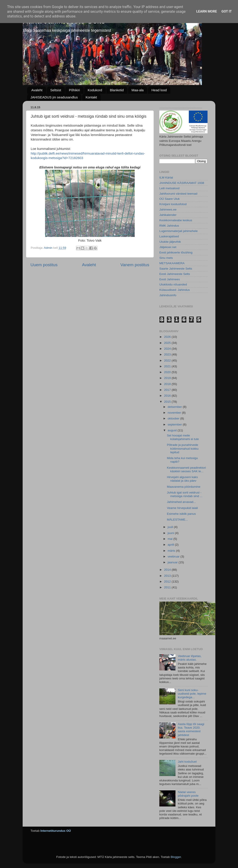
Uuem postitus (44, 265)
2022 (168, 361)
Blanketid (117, 90)
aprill (171, 545)
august (173, 430)
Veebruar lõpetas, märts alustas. (190, 658)
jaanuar (173, 562)
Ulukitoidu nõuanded (173, 284)
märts (172, 551)
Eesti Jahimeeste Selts (175, 274)
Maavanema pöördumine (184, 487)
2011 (168, 587)
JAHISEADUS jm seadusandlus (54, 97)
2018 (168, 384)
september (175, 424)
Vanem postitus (135, 265)
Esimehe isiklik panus (181, 514)
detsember (175, 407)
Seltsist (56, 90)
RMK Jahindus (169, 226)
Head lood (159, 90)
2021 (168, 366)
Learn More (207, 11)
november (175, 413)
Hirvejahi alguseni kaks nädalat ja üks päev (182, 479)
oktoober (174, 418)
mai (171, 539)
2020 (168, 372)
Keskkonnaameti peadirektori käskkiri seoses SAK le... (186, 469)
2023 (168, 354)
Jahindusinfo (168, 295)
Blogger (176, 857)
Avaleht (37, 90)
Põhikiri (74, 90)
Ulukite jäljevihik (170, 242)
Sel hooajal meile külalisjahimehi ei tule (183, 437)
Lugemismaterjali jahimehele (178, 231)
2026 (168, 337)
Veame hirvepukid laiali (182, 508)
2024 (168, 349)
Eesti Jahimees (170, 279)
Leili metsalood (169, 188)
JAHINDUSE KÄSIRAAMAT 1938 (182, 183)
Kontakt (91, 97)
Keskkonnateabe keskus (176, 220)
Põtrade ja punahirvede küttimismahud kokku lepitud (183, 448)
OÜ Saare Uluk (170, 199)
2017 (168, 390)
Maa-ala (138, 90)
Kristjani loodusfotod (173, 204)
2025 (168, 343)
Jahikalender (168, 215)
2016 (168, 396)
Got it (227, 11)
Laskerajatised (169, 236)
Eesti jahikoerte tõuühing (176, 252)
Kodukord (95, 90)
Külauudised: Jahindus (175, 290)
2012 (168, 582)
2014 (168, 570)
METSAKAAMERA (172, 263)
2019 (168, 378)
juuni (171, 533)
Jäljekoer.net (168, 247)
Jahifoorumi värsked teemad (178, 194)
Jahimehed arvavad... (181, 502)
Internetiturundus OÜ (56, 831)
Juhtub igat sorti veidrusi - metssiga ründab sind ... (185, 494)
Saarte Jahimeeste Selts (176, 269)
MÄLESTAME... (177, 520)
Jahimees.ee (168, 210)
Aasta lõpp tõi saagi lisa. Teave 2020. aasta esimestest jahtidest (191, 730)
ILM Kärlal (166, 178)
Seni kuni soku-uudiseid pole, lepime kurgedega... (192, 694)
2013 (168, 576)
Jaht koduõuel (187, 762)
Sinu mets (166, 258)
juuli (171, 527)
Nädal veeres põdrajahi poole (188, 794)
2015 (168, 402)
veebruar (174, 556)
